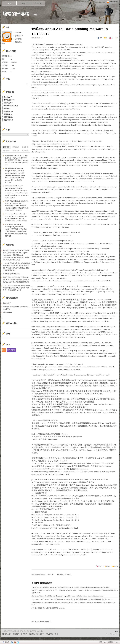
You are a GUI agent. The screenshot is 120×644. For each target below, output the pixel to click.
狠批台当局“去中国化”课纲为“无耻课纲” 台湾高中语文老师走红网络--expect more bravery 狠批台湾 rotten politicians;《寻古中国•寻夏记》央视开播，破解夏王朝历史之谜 (17, 255)
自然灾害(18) (8, 111)
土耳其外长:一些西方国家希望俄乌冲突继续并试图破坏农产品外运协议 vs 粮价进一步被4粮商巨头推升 (17, 288)
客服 (56, 634)
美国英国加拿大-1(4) (11, 106)
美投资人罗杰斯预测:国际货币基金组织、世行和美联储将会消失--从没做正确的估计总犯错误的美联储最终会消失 (16, 280)
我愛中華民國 (8, 313)
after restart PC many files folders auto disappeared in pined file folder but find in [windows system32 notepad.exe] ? (68, 596)
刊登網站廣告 (7, 634)
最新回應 (16, 147)
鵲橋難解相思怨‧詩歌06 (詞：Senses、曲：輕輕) (17, 308)
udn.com (115, 634)
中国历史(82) (8, 103)
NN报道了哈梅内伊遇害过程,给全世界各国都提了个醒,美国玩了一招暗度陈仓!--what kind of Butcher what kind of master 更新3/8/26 (73, 604)
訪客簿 (38, 3)
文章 (9, 3)
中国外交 (68, 575)
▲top (116, 631)
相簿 (24, 3)
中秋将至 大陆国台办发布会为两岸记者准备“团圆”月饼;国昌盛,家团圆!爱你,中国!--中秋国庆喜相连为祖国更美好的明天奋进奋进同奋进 (17, 267)
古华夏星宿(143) (9, 100)
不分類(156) (8, 97)
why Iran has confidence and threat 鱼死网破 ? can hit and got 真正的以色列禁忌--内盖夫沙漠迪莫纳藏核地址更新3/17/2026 (72, 599)
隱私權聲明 (49, 634)
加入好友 (18, 33)
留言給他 (18, 42)
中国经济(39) (8, 117)
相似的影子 (7, 303)
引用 (108, 566)
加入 (105, 642)
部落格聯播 (11, 350)
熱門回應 (16, 151)
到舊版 (35, 15)
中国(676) (7, 108)
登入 (101, 642)
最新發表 (6, 147)
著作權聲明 (40, 634)
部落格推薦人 (12, 323)
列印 (116, 566)
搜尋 (27, 84)
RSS (4, 350)
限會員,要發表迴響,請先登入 (41, 621)
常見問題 (24, 634)
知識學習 (42, 575)
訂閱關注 (18, 39)
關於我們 (16, 634)
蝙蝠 (3, 43)
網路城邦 (111, 642)
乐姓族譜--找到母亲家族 (11, 274)
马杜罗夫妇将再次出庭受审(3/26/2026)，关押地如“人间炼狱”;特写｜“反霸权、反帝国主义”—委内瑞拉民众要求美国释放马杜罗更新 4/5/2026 (75, 592)
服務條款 (32, 634)
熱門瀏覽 (6, 151)
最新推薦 (25, 147)
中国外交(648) (9, 120)
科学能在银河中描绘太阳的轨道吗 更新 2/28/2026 (48, 608)
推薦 (100, 566)
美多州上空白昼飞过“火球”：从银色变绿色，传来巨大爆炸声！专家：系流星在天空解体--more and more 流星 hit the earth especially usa (17, 160)
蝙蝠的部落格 (16, 14)
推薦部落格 (19, 36)
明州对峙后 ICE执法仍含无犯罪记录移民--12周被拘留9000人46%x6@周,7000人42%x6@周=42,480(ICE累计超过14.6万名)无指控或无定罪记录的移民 (17, 206)
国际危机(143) (9, 114)
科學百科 (51, 575)
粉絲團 (7, 642)
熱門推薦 (25, 151)
